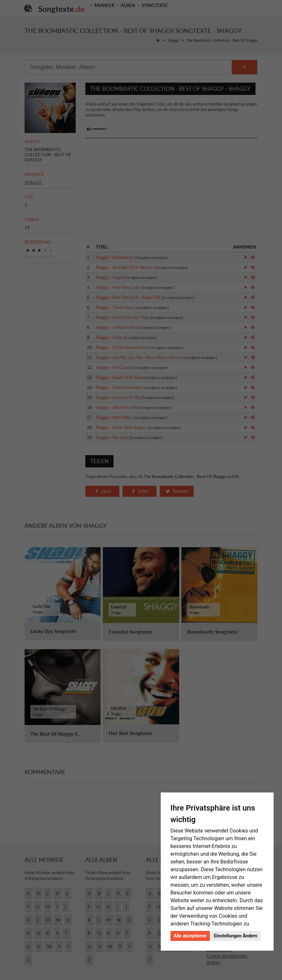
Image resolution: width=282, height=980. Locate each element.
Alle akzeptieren (190, 936)
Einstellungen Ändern (235, 936)
